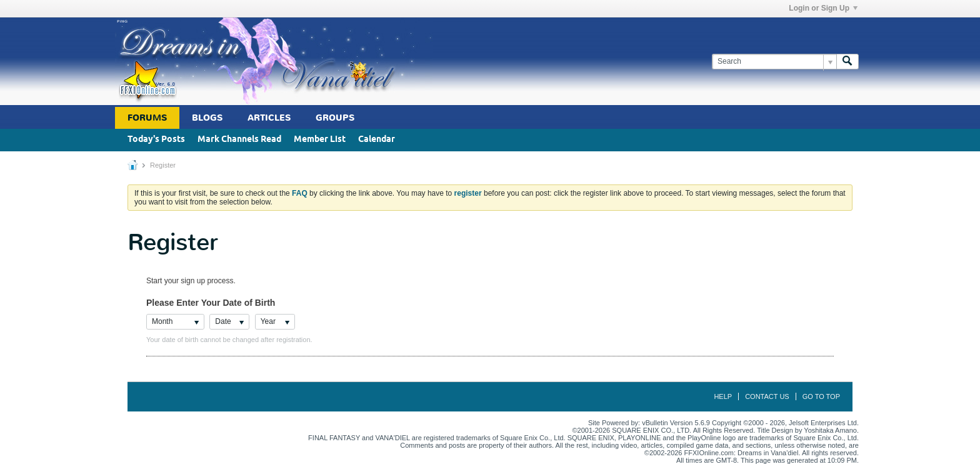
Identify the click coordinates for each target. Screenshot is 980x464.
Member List (320, 140)
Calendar (377, 140)
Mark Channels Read (239, 140)
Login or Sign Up (823, 8)
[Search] (774, 62)
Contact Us (767, 396)
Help (723, 396)
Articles (269, 118)
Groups (335, 118)
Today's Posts (156, 140)
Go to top (821, 396)
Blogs (207, 118)
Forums (147, 118)
